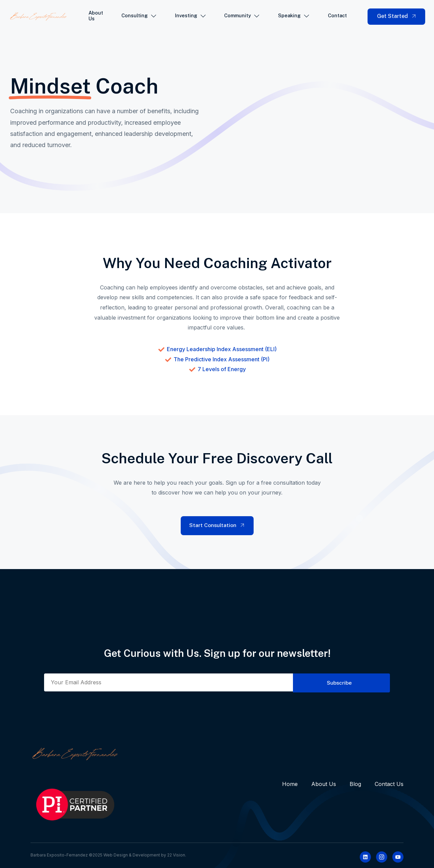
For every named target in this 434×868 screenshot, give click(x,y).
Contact (339, 16)
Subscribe (337, 682)
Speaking (294, 17)
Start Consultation (217, 525)
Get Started (397, 16)
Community (243, 17)
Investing (191, 17)
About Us (96, 16)
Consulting (140, 17)
